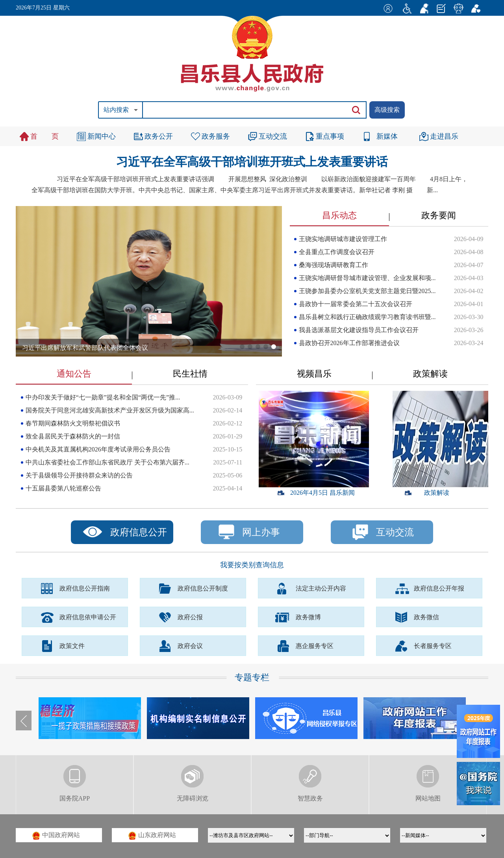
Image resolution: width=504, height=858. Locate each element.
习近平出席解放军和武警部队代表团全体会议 (85, 348)
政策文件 (72, 646)
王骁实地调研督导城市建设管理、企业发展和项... (367, 278)
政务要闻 (439, 215)
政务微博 (308, 617)
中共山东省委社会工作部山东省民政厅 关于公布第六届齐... (107, 462)
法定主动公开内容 (321, 588)
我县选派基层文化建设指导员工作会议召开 (359, 330)
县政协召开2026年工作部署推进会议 (349, 343)
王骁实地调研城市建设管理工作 (343, 239)
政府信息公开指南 (85, 588)
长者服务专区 (433, 646)
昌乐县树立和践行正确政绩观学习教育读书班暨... (367, 317)
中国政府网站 (56, 836)
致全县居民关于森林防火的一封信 (73, 436)
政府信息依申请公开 (88, 617)
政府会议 (190, 646)
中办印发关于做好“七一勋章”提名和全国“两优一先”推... (103, 397)
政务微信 (426, 617)
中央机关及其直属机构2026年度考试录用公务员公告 (98, 449)
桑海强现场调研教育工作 (334, 265)
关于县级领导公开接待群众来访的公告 (79, 475)
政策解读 (430, 374)
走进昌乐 (444, 136)
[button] (242, 347)
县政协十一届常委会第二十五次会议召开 (356, 304)
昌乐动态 (339, 215)
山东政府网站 (152, 836)
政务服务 (216, 136)
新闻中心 (102, 136)
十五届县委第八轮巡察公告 (63, 488)
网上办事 (249, 532)
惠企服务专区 (315, 646)
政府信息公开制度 (203, 588)
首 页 (44, 136)
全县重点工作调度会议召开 (337, 252)
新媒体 (387, 136)
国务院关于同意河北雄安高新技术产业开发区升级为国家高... (110, 410)
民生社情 (190, 374)
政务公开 (159, 136)
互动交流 (273, 136)
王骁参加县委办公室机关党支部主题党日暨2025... (367, 291)
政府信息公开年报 (439, 588)
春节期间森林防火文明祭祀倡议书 (73, 423)
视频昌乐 (314, 374)
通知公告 (74, 374)
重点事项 (330, 136)
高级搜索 (387, 110)
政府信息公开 (139, 532)
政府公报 (190, 617)
